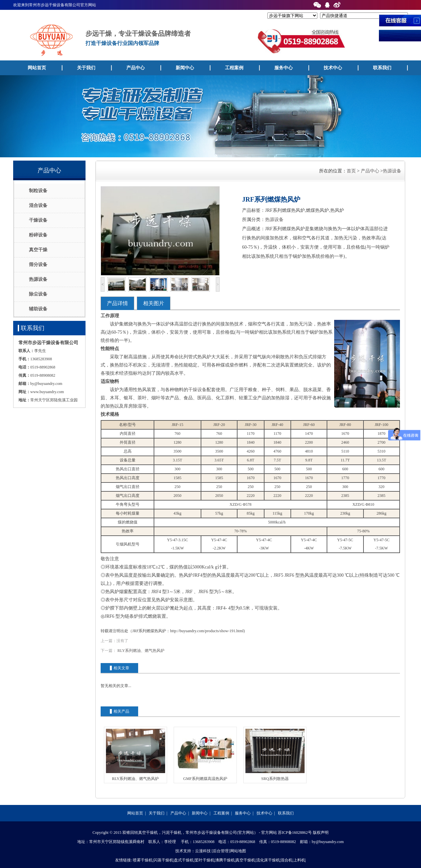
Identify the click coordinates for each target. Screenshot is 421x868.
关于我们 (86, 68)
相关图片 (154, 303)
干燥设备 (197, 390)
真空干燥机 (245, 860)
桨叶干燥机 (205, 860)
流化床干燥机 (268, 860)
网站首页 (37, 68)
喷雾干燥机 (143, 860)
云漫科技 (203, 851)
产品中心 (136, 68)
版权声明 (321, 833)
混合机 (286, 860)
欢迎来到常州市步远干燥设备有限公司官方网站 (55, 5)
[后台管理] (221, 851)
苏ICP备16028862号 (295, 833)
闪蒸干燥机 (163, 860)
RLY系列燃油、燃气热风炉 (141, 651)
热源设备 (392, 171)
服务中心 (284, 68)
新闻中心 (185, 68)
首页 (351, 171)
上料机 (299, 860)
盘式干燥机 (184, 860)
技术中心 (333, 68)
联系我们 (382, 68)
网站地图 (238, 851)
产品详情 (117, 303)
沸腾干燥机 (225, 860)
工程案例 (234, 68)
